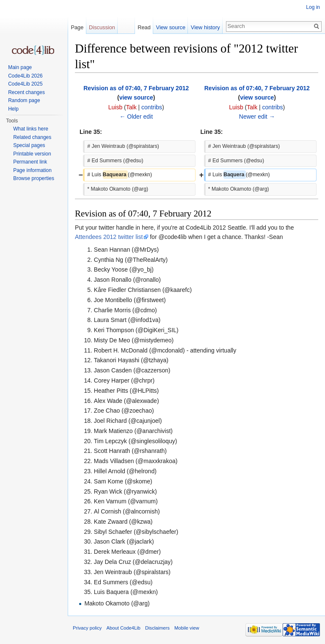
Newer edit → (257, 117)
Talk (131, 107)
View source (171, 27)
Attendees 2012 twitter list (109, 237)
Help (13, 109)
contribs (152, 107)
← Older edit (136, 117)
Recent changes (26, 92)
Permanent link (30, 162)
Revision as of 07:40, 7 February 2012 (136, 88)
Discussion (102, 27)
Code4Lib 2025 (25, 84)
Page (77, 27)
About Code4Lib (124, 628)
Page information (32, 170)
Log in (313, 7)
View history (205, 27)
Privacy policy (87, 628)
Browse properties (34, 178)
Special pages (29, 145)
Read (144, 27)
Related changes (32, 137)
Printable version (32, 154)
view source (136, 97)
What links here (31, 129)
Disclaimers (157, 628)
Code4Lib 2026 (25, 76)
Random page (24, 100)
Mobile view (187, 628)
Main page (20, 67)
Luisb (115, 107)
